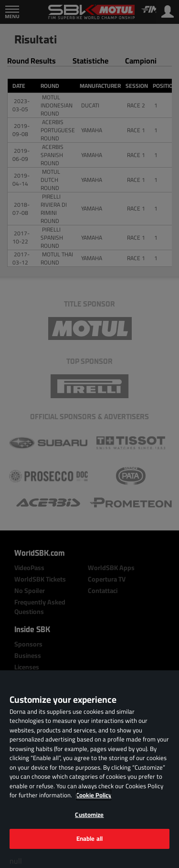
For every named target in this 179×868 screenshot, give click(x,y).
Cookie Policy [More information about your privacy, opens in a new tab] (94, 795)
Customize (89, 815)
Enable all (89, 838)
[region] (89, 769)
